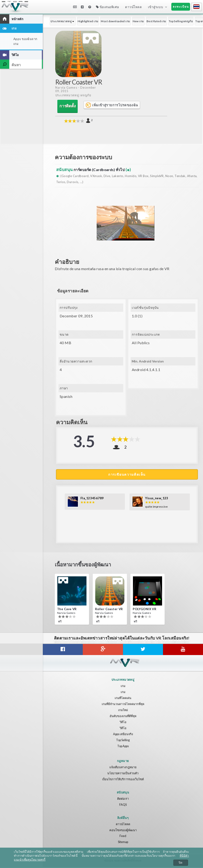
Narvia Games (66, 88)
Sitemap (123, 843)
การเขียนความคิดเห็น (127, 474)
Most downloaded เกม (115, 21)
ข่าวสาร (75, 7)
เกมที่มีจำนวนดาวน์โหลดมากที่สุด (123, 705)
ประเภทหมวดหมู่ (63, 21)
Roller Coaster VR (109, 610)
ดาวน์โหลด (133, 7)
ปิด (181, 863)
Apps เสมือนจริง (123, 735)
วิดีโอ (123, 723)
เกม (123, 687)
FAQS (123, 806)
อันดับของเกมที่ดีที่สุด (123, 717)
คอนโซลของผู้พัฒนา (123, 831)
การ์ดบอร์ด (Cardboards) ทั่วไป (102, 169)
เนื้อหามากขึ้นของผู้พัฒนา (87, 566)
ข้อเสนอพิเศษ (108, 7)
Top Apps (123, 747)
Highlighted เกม (88, 21)
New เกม (138, 21)
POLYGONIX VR (145, 610)
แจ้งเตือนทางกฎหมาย (123, 768)
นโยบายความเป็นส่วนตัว (123, 774)
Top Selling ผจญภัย (181, 21)
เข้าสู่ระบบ (155, 7)
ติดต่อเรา (123, 799)
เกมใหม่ (123, 711)
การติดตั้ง (66, 106)
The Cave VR (67, 610)
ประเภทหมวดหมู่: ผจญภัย (74, 95)
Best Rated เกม (156, 21)
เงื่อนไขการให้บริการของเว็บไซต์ (123, 780)
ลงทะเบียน (181, 7)
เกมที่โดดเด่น (123, 699)
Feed (123, 837)
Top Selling (123, 741)
